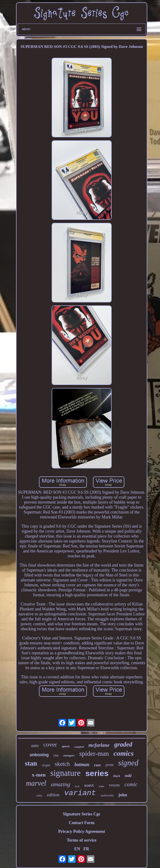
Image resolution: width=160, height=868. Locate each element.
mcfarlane (99, 745)
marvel (36, 783)
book (77, 786)
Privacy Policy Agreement (82, 831)
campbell (79, 747)
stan (31, 763)
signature (65, 773)
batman (82, 764)
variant (80, 793)
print (109, 765)
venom (114, 785)
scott (89, 786)
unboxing (39, 755)
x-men (39, 775)
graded (123, 744)
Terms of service (82, 840)
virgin (46, 765)
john (123, 795)
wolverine (107, 795)
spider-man (94, 753)
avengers (69, 755)
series (97, 773)
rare (97, 765)
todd (128, 776)
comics (124, 753)
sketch (62, 764)
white (39, 796)
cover (50, 745)
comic (131, 784)
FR (86, 849)
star (56, 755)
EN (77, 849)
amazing (61, 784)
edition (53, 795)
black (117, 776)
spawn (65, 746)
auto (35, 746)
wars (102, 786)
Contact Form (82, 823)
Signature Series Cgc (82, 814)
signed (128, 763)
